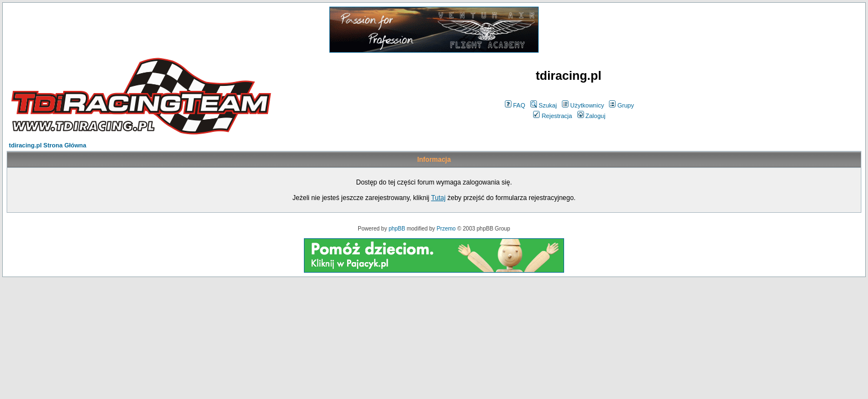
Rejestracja (552, 116)
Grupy (621, 105)
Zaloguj (591, 116)
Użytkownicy (583, 105)
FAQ (515, 105)
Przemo (446, 229)
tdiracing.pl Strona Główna (48, 145)
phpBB (397, 229)
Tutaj (438, 198)
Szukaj (544, 105)
